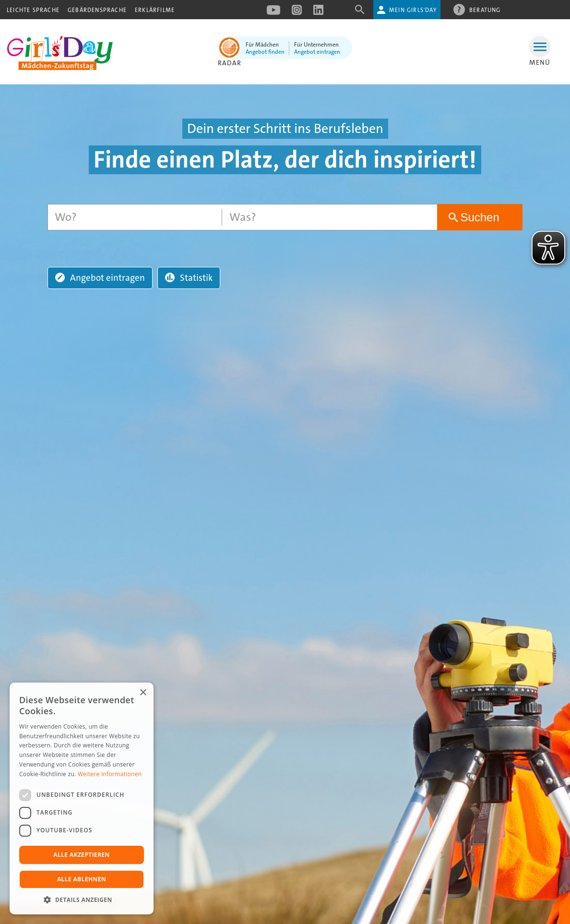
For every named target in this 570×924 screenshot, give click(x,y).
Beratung (485, 10)
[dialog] (82, 798)
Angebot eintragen (317, 52)
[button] (82, 900)
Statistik (189, 278)
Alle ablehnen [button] (82, 879)
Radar (230, 63)
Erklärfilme (155, 10)
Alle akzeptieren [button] (82, 855)
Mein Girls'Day (413, 10)
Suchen (480, 217)
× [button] (143, 693)
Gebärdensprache (97, 10)
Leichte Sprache (33, 10)
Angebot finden (265, 52)
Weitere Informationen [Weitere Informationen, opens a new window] (110, 774)
